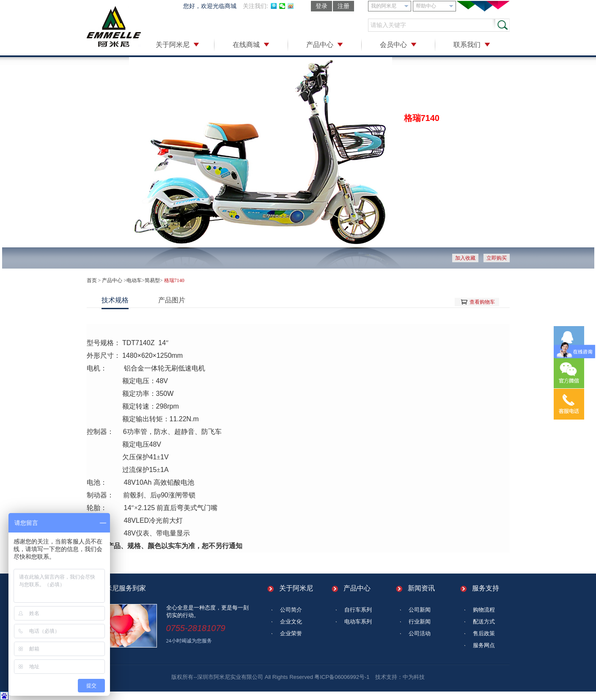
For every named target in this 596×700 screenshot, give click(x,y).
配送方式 (484, 622)
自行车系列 (358, 610)
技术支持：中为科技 (400, 677)
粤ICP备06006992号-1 (342, 677)
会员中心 (393, 45)
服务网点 (484, 645)
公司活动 (420, 633)
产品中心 (320, 45)
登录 (321, 6)
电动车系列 (358, 622)
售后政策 (484, 633)
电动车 (134, 280)
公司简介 (291, 610)
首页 (92, 280)
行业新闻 (420, 622)
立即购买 (497, 258)
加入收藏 (465, 258)
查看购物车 (482, 302)
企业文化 (291, 622)
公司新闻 (420, 610)
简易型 (152, 280)
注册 (343, 6)
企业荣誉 (291, 633)
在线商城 (246, 45)
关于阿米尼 (173, 45)
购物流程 (484, 610)
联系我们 (467, 45)
